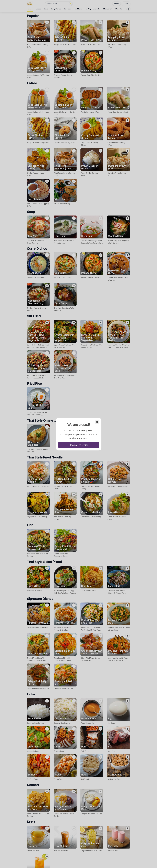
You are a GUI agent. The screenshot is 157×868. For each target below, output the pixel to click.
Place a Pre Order (79, 445)
